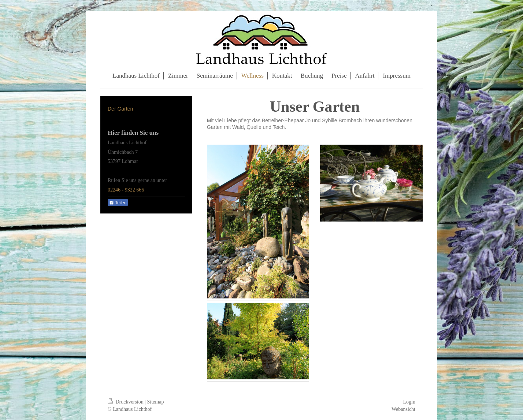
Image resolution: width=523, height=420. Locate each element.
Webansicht (403, 409)
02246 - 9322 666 (126, 190)
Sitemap (156, 402)
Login (409, 402)
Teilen (118, 203)
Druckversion (126, 402)
